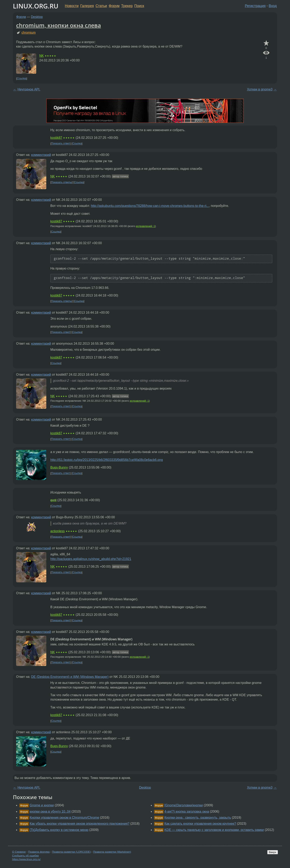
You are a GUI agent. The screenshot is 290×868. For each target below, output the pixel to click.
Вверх (273, 852)
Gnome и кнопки (42, 805)
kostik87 (56, 138)
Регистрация (255, 6)
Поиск (139, 6)
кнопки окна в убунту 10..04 (50, 811)
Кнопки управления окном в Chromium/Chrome (64, 818)
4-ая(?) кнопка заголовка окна (187, 811)
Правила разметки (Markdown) (112, 852)
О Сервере (19, 852)
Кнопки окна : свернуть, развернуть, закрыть (198, 818)
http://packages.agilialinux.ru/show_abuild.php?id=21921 (91, 559)
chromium (29, 33)
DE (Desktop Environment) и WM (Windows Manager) (70, 677)
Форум (114, 6)
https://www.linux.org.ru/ (26, 859)
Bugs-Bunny (59, 467)
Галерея (87, 6)
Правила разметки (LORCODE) (71, 852)
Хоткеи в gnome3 (260, 89)
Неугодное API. (29, 89)
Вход (273, 6)
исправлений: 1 (146, 226)
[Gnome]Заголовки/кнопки (184, 805)
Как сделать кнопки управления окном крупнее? (200, 824)
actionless (57, 531)
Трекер (127, 6)
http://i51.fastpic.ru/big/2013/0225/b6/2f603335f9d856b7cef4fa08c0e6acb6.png (107, 460)
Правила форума (39, 852)
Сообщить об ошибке (25, 856)
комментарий (41, 155)
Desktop (37, 17)
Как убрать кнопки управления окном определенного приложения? (79, 824)
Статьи (101, 6)
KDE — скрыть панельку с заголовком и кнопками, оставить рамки (214, 830)
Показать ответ (61, 144)
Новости (72, 6)
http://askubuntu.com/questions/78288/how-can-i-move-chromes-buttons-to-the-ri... (150, 206)
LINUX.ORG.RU (36, 6)
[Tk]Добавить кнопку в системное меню (59, 830)
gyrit (53, 500)
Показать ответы (62, 182)
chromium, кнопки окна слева (59, 25)
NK (41, 56)
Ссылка (22, 78)
